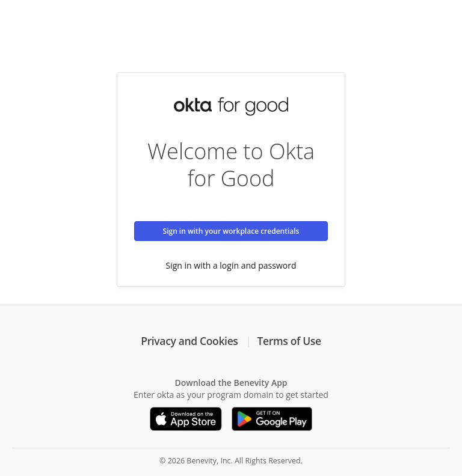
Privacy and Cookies (189, 341)
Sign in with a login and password (231, 265)
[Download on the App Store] (186, 419)
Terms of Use (289, 341)
